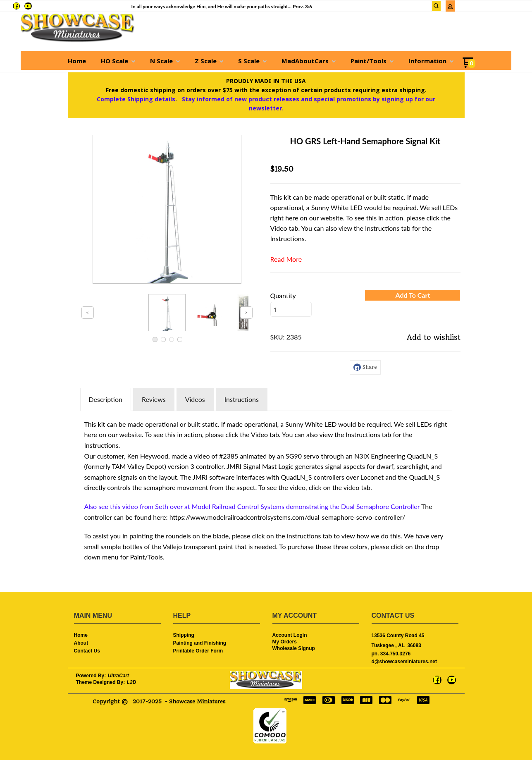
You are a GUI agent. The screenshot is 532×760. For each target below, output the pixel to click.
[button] (413, 295)
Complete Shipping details (136, 99)
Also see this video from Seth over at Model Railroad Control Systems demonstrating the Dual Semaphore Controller (252, 506)
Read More (286, 259)
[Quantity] (291, 309)
